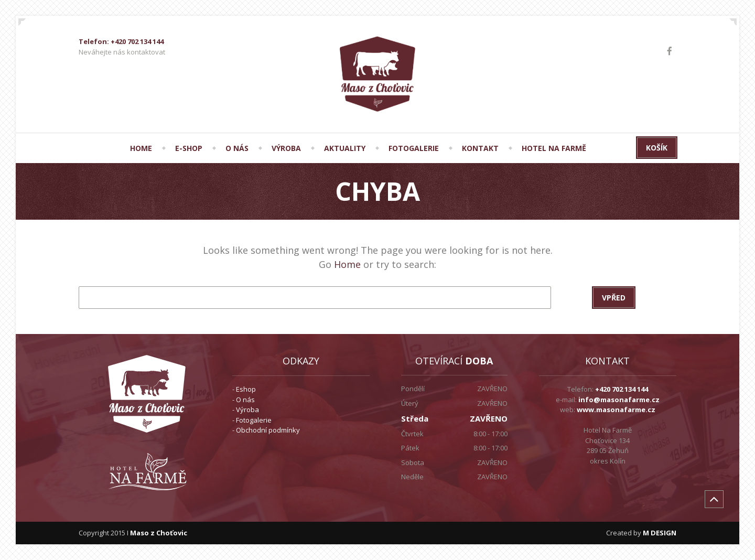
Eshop (246, 389)
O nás (245, 400)
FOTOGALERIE (414, 148)
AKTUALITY (345, 148)
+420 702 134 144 (622, 389)
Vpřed (614, 298)
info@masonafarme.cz (619, 400)
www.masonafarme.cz (616, 410)
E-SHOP (189, 148)
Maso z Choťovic (159, 533)
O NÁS (237, 148)
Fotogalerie (254, 420)
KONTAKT (480, 148)
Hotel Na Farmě (554, 148)
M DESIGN (660, 533)
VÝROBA (286, 148)
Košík (657, 148)
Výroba (247, 410)
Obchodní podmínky (268, 430)
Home (347, 264)
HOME (141, 148)
